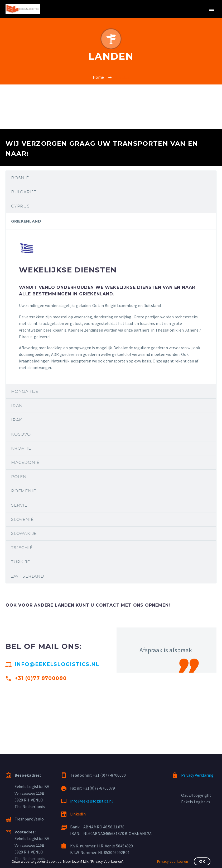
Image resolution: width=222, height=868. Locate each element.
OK (202, 861)
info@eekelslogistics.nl (57, 668)
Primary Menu (212, 9)
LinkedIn (78, 814)
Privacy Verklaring (197, 775)
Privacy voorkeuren (173, 861)
